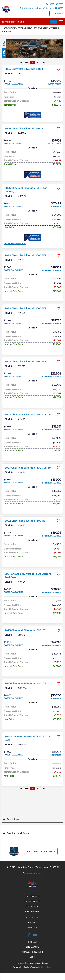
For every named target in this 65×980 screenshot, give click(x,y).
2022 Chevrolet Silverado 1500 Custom (28, 415)
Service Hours (33, 901)
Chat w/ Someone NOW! (15, 244)
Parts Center (32, 911)
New (4, 44)
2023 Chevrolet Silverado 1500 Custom (28, 468)
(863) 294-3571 (54, 4)
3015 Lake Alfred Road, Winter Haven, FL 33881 (42, 8)
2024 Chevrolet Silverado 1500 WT (25, 256)
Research (32, 928)
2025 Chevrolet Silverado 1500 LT (25, 630)
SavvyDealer (47, 967)
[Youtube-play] (35, 935)
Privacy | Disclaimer (32, 952)
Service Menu (32, 906)
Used (4, 53)
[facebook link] (29, 935)
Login (32, 957)
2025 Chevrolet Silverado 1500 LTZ (26, 684)
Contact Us (32, 918)
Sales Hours (32, 896)
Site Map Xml (32, 947)
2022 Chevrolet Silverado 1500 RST (26, 521)
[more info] (32, 65)
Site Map (33, 942)
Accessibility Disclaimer (41, 851)
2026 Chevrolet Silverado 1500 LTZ (26, 129)
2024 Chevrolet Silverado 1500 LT (25, 69)
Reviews (33, 923)
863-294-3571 (34, 874)
